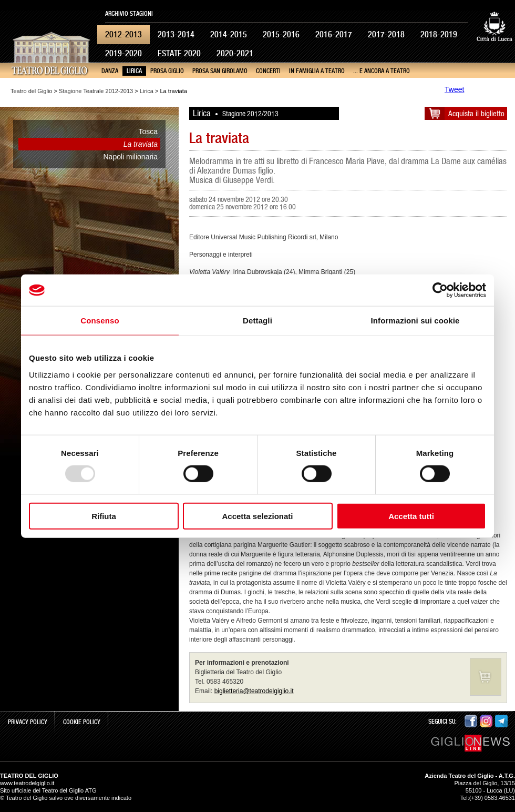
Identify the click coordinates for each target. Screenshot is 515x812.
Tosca (148, 131)
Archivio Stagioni (129, 14)
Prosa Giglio (167, 71)
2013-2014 (176, 34)
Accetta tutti (411, 516)
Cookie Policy (82, 722)
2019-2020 (123, 53)
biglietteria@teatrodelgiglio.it (254, 691)
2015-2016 (281, 34)
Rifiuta (104, 516)
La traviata (141, 144)
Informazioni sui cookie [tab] (415, 321)
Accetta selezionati (257, 516)
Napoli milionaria (131, 157)
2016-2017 (334, 34)
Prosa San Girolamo (220, 71)
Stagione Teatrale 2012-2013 (96, 91)
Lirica (134, 71)
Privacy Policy (28, 722)
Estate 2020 (179, 53)
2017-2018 (386, 34)
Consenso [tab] (100, 321)
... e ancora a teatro (382, 71)
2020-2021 (235, 53)
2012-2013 (123, 34)
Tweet (454, 89)
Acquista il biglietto (476, 113)
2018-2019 (439, 34)
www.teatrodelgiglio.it (27, 783)
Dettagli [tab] (257, 321)
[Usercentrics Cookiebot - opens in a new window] (440, 290)
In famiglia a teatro (317, 71)
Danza (110, 71)
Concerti (268, 71)
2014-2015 (229, 34)
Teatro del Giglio (32, 91)
